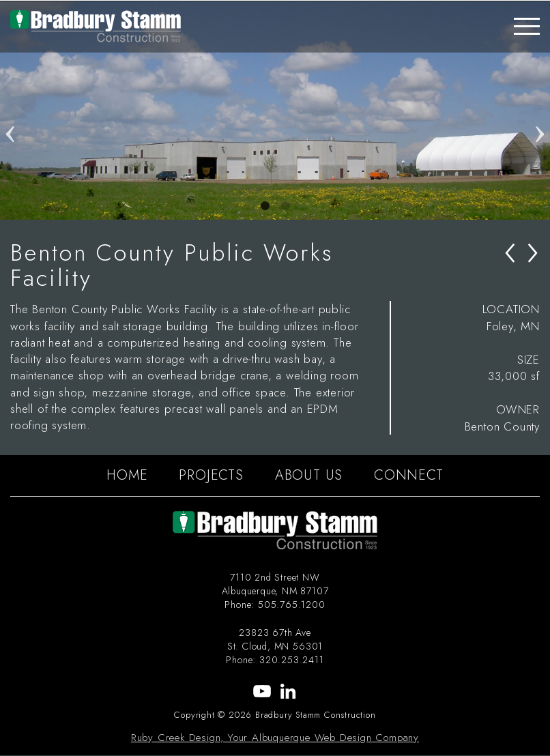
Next (540, 111)
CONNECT (409, 475)
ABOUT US (309, 475)
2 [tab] (285, 206)
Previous (10, 111)
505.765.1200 (292, 605)
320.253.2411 (292, 660)
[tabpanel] (275, 111)
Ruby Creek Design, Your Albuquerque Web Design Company (275, 738)
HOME (127, 475)
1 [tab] (265, 206)
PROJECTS (211, 475)
